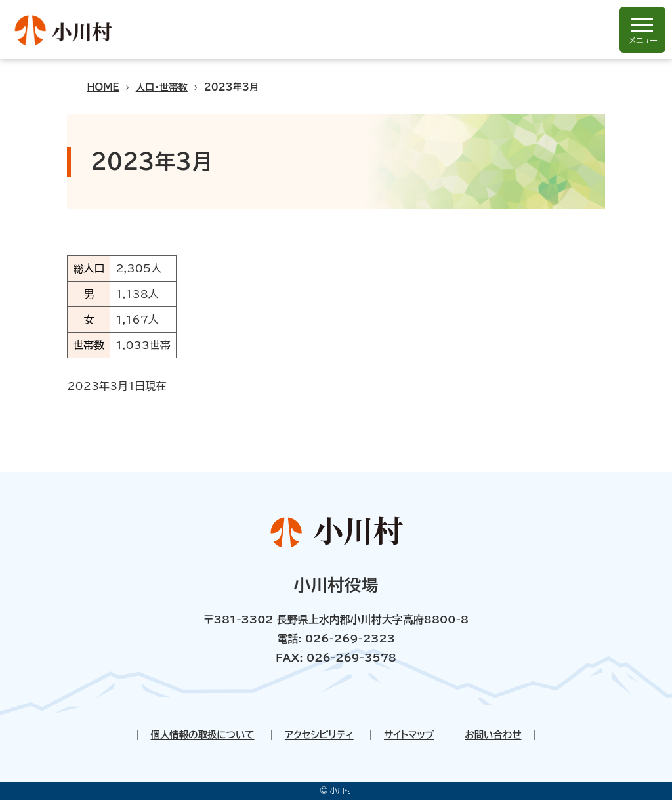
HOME (103, 87)
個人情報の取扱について (203, 735)
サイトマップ (409, 735)
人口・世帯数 (162, 87)
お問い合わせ (493, 735)
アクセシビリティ (319, 735)
